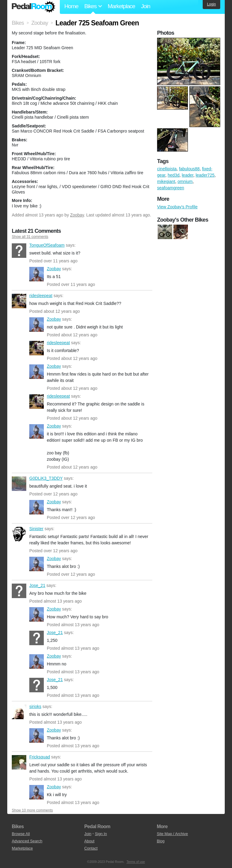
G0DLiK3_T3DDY (19, 484)
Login (211, 4)
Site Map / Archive (172, 834)
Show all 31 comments (30, 237)
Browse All (21, 834)
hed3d (174, 175)
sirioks (19, 712)
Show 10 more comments (32, 810)
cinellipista (167, 169)
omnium (185, 181)
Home (71, 6)
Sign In (101, 834)
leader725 (205, 175)
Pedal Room (34, 7)
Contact (91, 848)
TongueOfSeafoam (19, 251)
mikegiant (166, 181)
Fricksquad (19, 762)
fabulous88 (189, 169)
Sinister (19, 534)
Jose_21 (19, 591)
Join (146, 6)
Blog (161, 841)
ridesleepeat (19, 301)
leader (188, 175)
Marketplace (121, 6)
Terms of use (136, 862)
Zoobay (77, 215)
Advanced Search (27, 841)
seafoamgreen (171, 188)
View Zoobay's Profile (177, 207)
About (89, 841)
